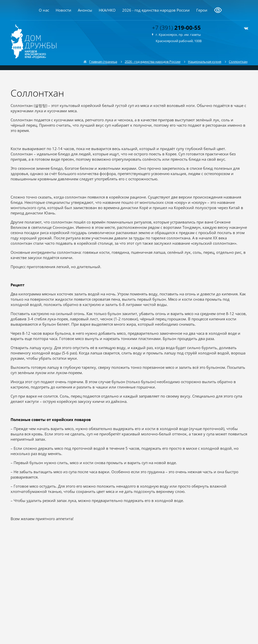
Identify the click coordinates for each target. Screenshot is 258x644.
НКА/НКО (107, 10)
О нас (44, 10)
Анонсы (85, 10)
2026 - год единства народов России (156, 10)
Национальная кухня (205, 62)
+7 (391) (176, 27)
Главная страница (103, 62)
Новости (63, 10)
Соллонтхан (238, 62)
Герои (202, 10)
